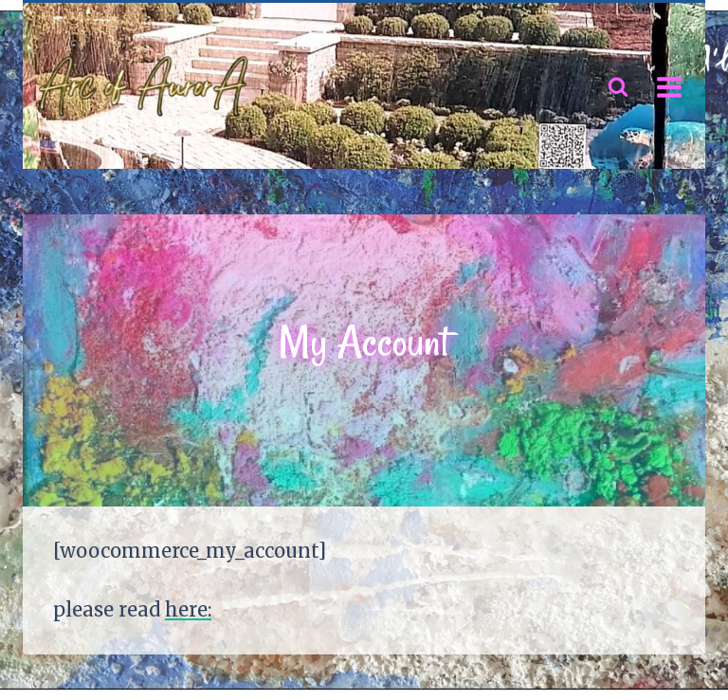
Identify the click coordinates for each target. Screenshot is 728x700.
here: (188, 609)
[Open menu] (669, 87)
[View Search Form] (618, 87)
